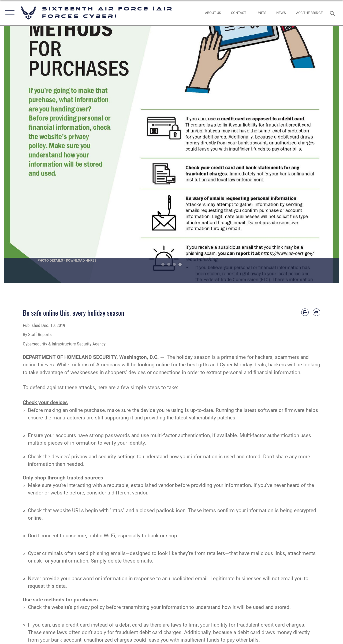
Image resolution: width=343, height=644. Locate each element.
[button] (9, 13)
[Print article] (305, 312)
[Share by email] (316, 312)
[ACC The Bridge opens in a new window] (309, 13)
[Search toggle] (333, 13)
